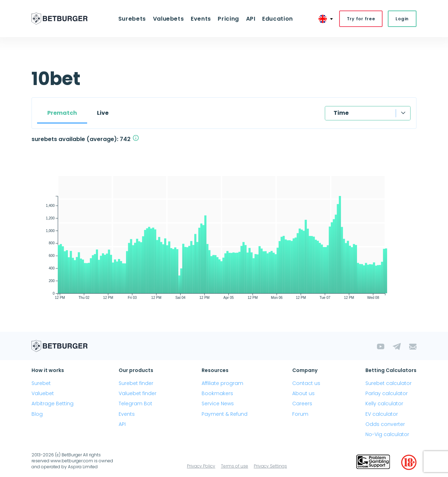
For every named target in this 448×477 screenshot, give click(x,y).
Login (402, 19)
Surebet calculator (388, 384)
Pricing (228, 19)
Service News (218, 404)
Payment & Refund (225, 414)
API (250, 19)
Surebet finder (136, 384)
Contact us (306, 384)
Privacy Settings (270, 466)
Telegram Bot (135, 404)
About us (303, 394)
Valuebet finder (138, 394)
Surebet (41, 384)
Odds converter (385, 425)
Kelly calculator (384, 404)
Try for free (361, 19)
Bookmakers (217, 394)
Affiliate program (222, 384)
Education (276, 19)
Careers (302, 404)
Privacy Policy (201, 466)
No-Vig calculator (387, 435)
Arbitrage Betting (52, 404)
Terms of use (234, 466)
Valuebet (43, 394)
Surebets (134, 19)
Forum (300, 414)
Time (341, 113)
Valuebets (169, 19)
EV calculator (382, 414)
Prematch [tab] (62, 113)
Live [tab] (103, 113)
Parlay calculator (387, 394)
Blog (37, 414)
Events (201, 19)
